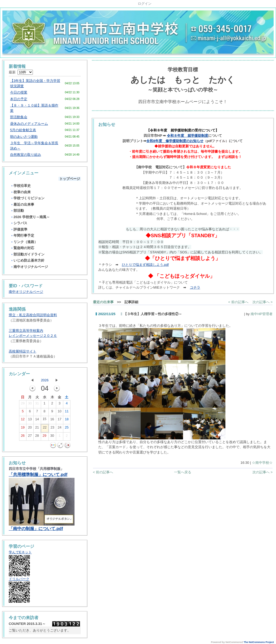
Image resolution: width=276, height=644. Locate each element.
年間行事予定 (22, 235)
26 (23, 437)
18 (67, 420)
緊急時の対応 (22, 248)
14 (37, 420)
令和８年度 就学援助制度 (188, 136)
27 (30, 437)
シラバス (19, 223)
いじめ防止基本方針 (28, 260)
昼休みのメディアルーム (29, 124)
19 (23, 429)
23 (52, 429)
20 (30, 429)
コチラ (195, 287)
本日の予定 (19, 99)
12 (23, 420)
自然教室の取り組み (26, 155)
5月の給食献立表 (23, 130)
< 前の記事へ (238, 302)
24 (60, 429)
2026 (45, 380)
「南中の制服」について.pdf (36, 529)
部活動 (17, 211)
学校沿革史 (21, 186)
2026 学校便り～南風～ (30, 217)
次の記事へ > (262, 302)
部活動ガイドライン (28, 254)
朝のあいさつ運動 (24, 137)
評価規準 (19, 229)
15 (44, 420)
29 (23, 404)
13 (30, 420)
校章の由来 (21, 192)
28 (37, 437)
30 (30, 404)
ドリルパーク (19, 579)
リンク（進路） (24, 242)
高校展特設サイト (23, 351)
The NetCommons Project (259, 642)
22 (45, 429)
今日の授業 (19, 92)
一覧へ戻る (183, 472)
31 (37, 404)
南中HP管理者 (262, 314)
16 (52, 420)
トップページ (70, 179)
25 (67, 429)
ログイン (145, 4)
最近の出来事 (22, 204)
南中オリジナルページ (29, 267)
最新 (21, 72)
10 (60, 412)
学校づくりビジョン (28, 198)
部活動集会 (19, 117)
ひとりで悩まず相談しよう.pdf (145, 265)
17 (60, 420)
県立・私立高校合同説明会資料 (33, 315)
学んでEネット (20, 552)
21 (37, 429)
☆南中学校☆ (262, 463)
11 (67, 412)
